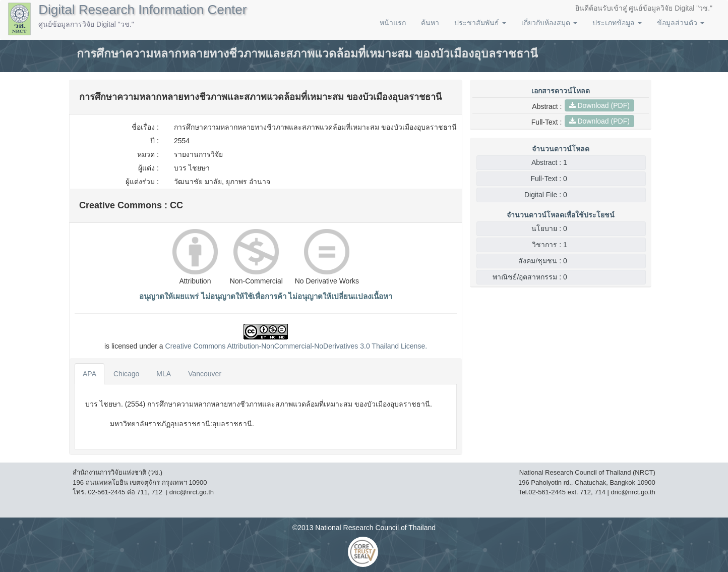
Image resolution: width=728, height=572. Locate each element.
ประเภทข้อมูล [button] (617, 23)
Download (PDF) (599, 105)
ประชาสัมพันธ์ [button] (480, 23)
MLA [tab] (164, 374)
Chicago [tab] (126, 374)
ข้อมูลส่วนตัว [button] (681, 23)
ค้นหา (430, 23)
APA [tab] (89, 374)
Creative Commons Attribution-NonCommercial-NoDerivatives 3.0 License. (296, 346)
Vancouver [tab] (205, 374)
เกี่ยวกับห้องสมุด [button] (549, 23)
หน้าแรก (393, 23)
